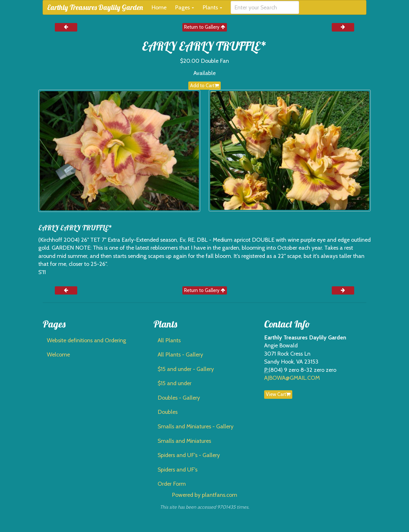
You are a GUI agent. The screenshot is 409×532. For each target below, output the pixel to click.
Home (159, 7)
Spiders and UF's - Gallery (189, 455)
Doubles (168, 412)
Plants (212, 7)
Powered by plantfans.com (204, 495)
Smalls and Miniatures (184, 441)
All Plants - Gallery (180, 354)
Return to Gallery (205, 27)
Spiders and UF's (178, 470)
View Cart (278, 394)
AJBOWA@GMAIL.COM (292, 378)
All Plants (169, 340)
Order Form (172, 484)
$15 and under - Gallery (186, 369)
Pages (184, 7)
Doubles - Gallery (179, 398)
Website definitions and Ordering (86, 340)
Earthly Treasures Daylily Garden (95, 7)
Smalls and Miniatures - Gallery (196, 426)
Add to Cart (204, 85)
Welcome (58, 354)
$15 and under (175, 383)
